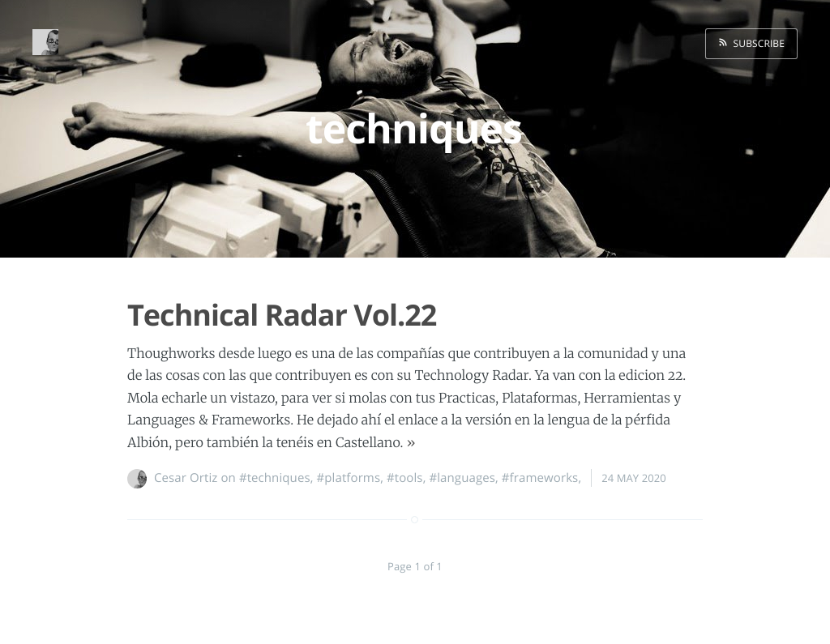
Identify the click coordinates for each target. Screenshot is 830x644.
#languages (462, 478)
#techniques (275, 478)
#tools (405, 478)
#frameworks (540, 478)
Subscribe (756, 43)
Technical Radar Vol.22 (282, 315)
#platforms (348, 478)
